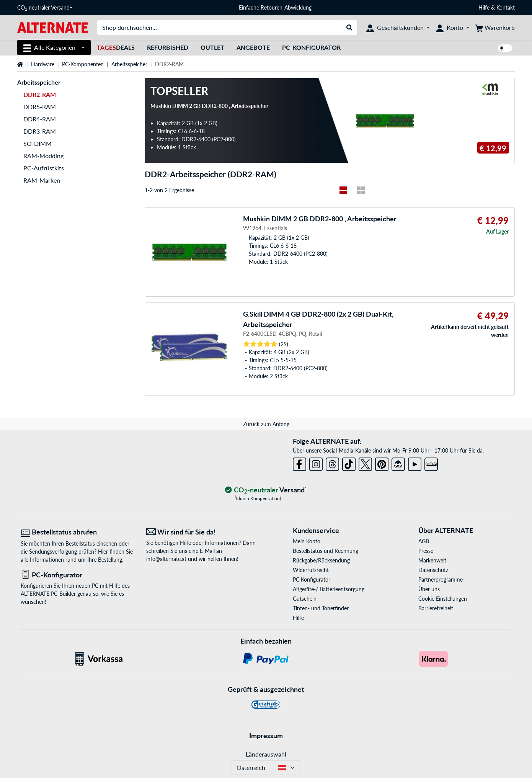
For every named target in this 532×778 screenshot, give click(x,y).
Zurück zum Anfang (266, 424)
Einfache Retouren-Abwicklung (275, 7)
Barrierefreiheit (436, 608)
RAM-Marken (42, 180)
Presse (426, 551)
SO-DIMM (38, 143)
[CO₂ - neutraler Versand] (266, 490)
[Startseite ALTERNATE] (53, 27)
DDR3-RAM (40, 131)
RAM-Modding (43, 156)
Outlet (212, 47)
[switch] (505, 48)
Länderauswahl (266, 754)
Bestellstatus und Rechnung (326, 551)
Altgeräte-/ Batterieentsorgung (329, 589)
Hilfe (484, 7)
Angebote (253, 47)
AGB (424, 541)
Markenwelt (432, 560)
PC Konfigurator (312, 579)
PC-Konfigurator (311, 47)
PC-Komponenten (83, 64)
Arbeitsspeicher (129, 64)
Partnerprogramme (441, 579)
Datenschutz (433, 570)
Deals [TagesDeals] (116, 47)
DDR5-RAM (40, 107)
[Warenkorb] (495, 28)
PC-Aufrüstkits (44, 168)
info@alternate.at (166, 559)
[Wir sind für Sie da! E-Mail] (203, 532)
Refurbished (168, 47)
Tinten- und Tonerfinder (321, 608)
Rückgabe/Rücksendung (321, 560)
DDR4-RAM (40, 119)
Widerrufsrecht (311, 570)
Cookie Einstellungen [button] (443, 599)
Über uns (429, 589)
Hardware (43, 64)
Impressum (266, 736)
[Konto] (453, 28)
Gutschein (305, 599)
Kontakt (506, 7)
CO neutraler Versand (45, 8)
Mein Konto (307, 541)
